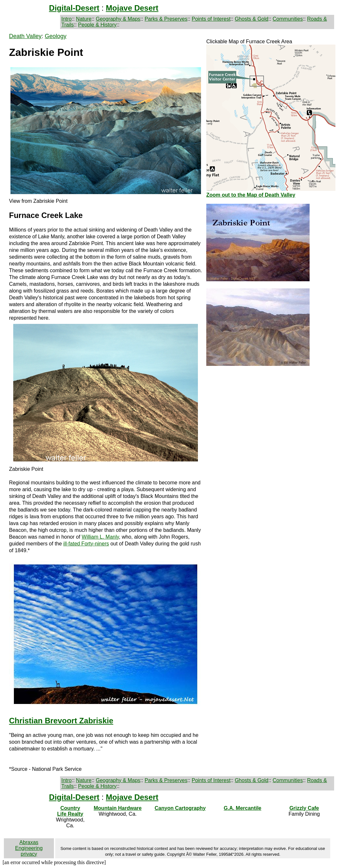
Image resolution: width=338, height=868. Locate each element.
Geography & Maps (118, 19)
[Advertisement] (271, 418)
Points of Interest (211, 19)
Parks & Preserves (166, 19)
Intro (67, 19)
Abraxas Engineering (29, 845)
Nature (84, 19)
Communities (288, 19)
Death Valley (25, 36)
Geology (56, 36)
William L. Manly (100, 537)
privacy (29, 854)
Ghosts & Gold (251, 19)
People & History (97, 25)
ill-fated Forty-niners (86, 544)
